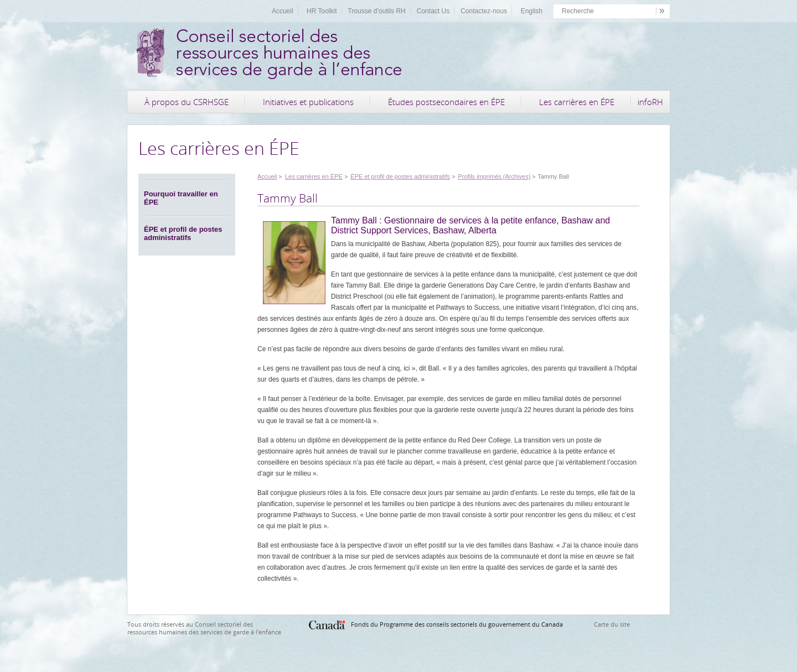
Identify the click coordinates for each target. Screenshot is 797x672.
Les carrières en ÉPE (577, 102)
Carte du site (612, 624)
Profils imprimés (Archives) (495, 176)
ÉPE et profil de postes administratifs (183, 233)
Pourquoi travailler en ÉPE (181, 198)
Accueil (283, 11)
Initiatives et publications (308, 102)
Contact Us (433, 11)
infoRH (650, 102)
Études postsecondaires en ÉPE (446, 102)
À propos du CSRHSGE (187, 102)
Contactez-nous (484, 11)
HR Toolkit (322, 11)
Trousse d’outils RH (377, 11)
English (532, 11)
